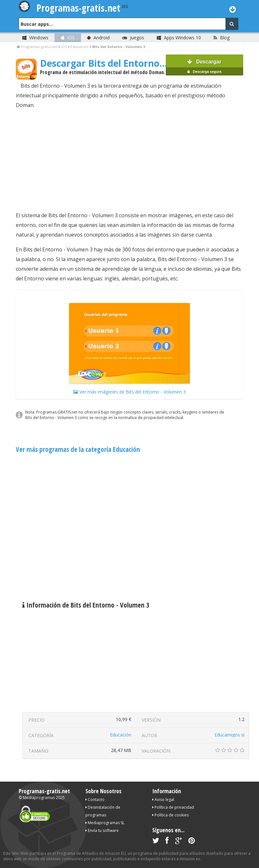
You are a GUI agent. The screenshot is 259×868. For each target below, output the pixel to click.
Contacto (95, 800)
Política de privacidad (173, 807)
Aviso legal (163, 800)
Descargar (204, 67)
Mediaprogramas (39, 798)
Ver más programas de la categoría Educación (78, 449)
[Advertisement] (129, 160)
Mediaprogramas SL (105, 823)
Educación (121, 735)
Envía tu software (102, 830)
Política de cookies (170, 815)
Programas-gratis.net (44, 791)
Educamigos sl (229, 735)
